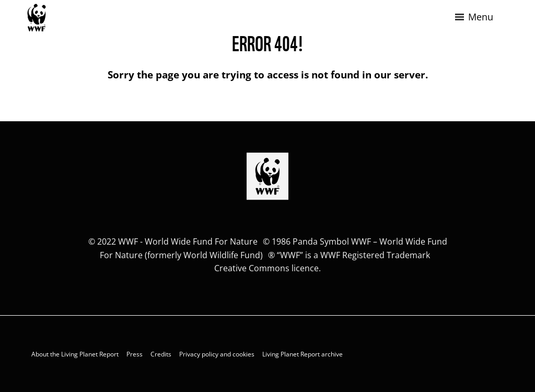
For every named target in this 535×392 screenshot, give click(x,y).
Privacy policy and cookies (217, 354)
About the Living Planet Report (75, 354)
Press (135, 354)
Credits (161, 354)
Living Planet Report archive (303, 354)
